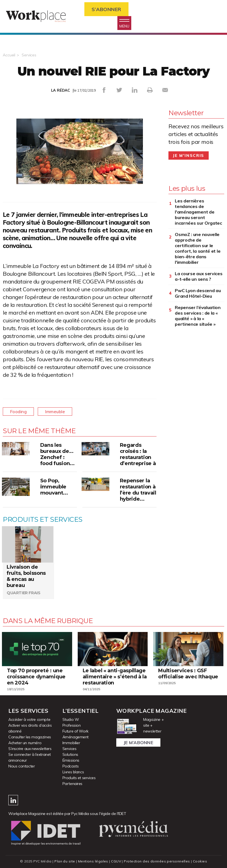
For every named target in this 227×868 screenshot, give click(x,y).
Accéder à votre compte (29, 719)
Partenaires (73, 784)
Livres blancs (73, 772)
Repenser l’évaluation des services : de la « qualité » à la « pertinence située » (198, 316)
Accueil (9, 55)
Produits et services (79, 778)
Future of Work (75, 731)
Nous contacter (22, 766)
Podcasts (71, 766)
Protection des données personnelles (157, 861)
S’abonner (106, 9)
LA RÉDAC (60, 90)
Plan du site (65, 861)
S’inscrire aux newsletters (30, 749)
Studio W (71, 719)
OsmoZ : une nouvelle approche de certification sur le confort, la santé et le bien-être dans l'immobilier (198, 248)
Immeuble (55, 412)
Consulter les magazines (30, 737)
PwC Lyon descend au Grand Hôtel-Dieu (198, 293)
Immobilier (71, 743)
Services (29, 55)
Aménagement (76, 737)
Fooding (18, 412)
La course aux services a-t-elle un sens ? (199, 276)
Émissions (71, 760)
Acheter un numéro (25, 743)
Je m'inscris (189, 155)
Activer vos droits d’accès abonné (30, 728)
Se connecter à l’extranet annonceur (30, 757)
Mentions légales (93, 861)
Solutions (70, 754)
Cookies (200, 861)
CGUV (116, 861)
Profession (72, 725)
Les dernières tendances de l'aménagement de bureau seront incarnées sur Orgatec (198, 212)
